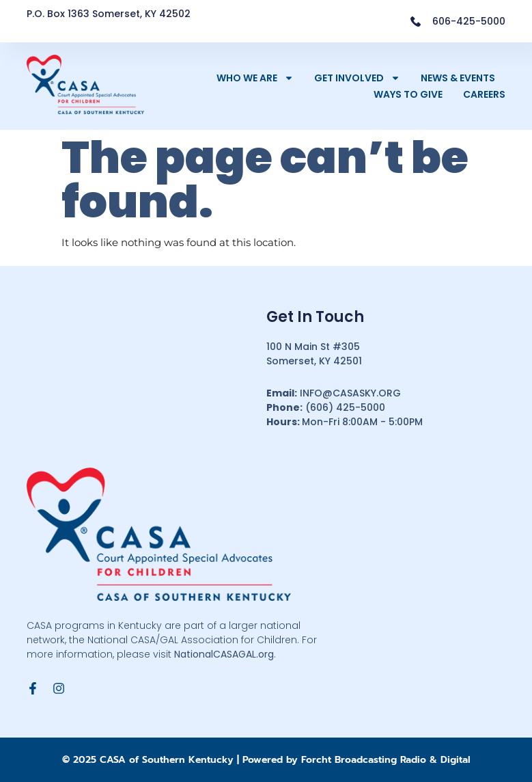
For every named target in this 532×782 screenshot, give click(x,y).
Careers (484, 94)
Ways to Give (408, 94)
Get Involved (357, 78)
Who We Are (255, 78)
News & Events (458, 78)
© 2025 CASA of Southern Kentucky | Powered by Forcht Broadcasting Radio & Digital (266, 760)
